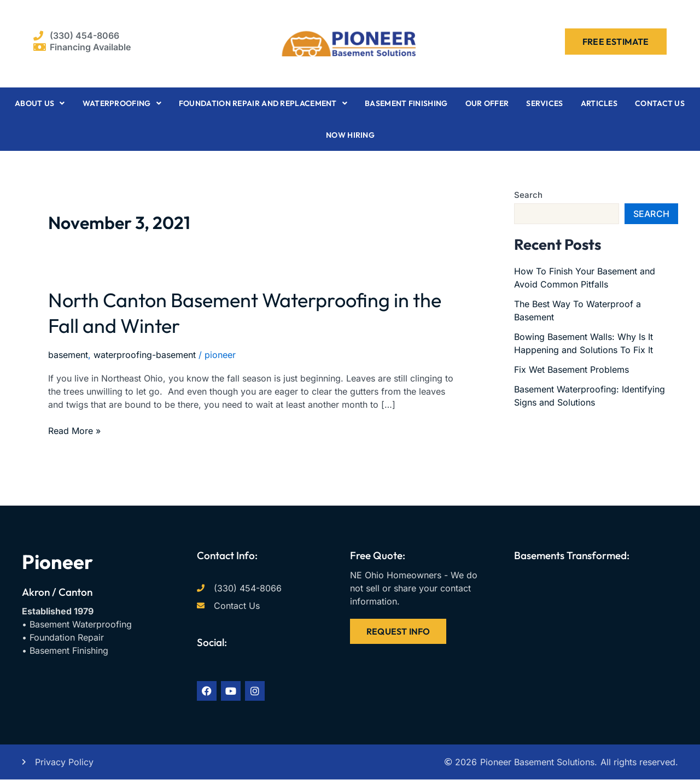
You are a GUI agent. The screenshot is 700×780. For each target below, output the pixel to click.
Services (544, 103)
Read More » (74, 430)
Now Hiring (350, 135)
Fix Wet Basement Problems (571, 370)
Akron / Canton (57, 592)
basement (68, 355)
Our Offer (487, 103)
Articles (599, 103)
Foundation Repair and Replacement (263, 103)
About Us (40, 103)
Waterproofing (122, 103)
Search (528, 195)
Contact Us (660, 103)
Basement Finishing (406, 103)
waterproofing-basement (145, 355)
